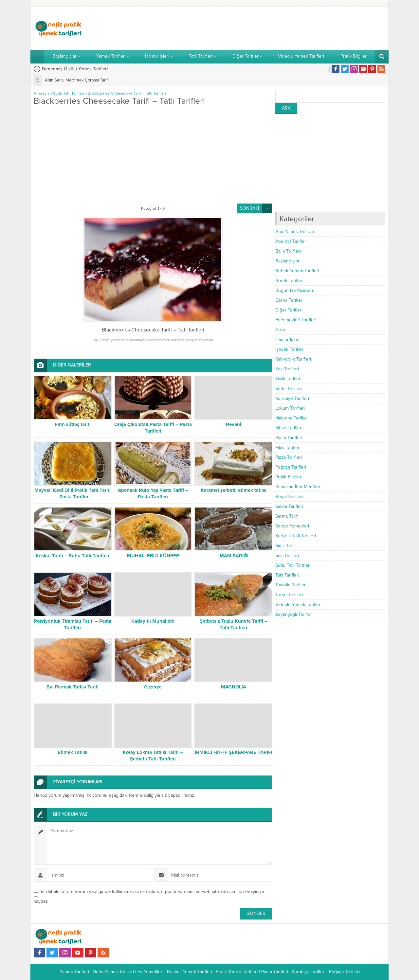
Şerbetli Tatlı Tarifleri (296, 536)
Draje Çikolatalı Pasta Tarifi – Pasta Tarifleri (153, 428)
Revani (234, 424)
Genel (281, 330)
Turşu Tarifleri (289, 595)
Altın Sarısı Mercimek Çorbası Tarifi (77, 80)
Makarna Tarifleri (292, 418)
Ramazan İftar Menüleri (298, 487)
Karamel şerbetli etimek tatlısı (234, 490)
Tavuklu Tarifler (291, 585)
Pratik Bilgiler (288, 477)
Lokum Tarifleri (290, 408)
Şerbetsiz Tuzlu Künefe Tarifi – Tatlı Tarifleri (234, 624)
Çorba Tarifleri (289, 300)
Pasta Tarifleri (289, 438)
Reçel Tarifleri (289, 497)
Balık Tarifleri (288, 251)
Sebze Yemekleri (292, 526)
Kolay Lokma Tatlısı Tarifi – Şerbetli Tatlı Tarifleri (153, 756)
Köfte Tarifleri (289, 389)
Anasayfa (42, 93)
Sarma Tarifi (287, 516)
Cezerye (153, 687)
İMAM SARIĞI (233, 556)
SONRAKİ (249, 208)
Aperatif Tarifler (291, 241)
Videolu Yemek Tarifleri (298, 605)
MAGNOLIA (234, 687)
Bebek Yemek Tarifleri (297, 271)
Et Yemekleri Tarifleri (296, 320)
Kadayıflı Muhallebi (153, 621)
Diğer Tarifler (288, 310)
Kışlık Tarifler (288, 379)
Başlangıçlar (287, 261)
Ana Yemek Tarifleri (295, 232)
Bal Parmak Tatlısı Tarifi (73, 687)
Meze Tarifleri (289, 428)
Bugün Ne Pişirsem (295, 290)
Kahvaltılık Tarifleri (293, 359)
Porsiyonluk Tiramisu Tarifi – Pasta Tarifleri (73, 624)
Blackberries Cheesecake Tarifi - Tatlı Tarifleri (127, 93)
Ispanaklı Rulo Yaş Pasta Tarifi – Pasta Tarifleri (153, 493)
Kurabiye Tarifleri (292, 398)
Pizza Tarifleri (289, 457)
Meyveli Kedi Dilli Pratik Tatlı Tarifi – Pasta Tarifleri (73, 493)
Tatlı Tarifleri (287, 575)
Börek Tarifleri (289, 281)
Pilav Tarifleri (288, 447)
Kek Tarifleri (287, 369)
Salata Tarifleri (289, 506)
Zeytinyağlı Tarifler (294, 614)
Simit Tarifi (285, 546)
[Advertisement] (266, 28)
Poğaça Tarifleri (291, 467)
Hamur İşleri (287, 339)
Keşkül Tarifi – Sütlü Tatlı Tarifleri (73, 556)
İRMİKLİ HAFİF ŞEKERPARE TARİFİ (234, 752)
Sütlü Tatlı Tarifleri (69, 93)
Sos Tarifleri (287, 555)
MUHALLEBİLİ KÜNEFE (153, 556)
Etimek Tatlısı (73, 752)
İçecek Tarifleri (290, 349)
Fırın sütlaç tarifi (73, 424)
